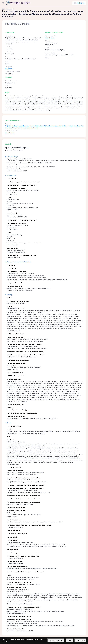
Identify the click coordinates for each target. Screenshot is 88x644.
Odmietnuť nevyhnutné (56, 640)
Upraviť (69, 640)
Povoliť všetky (80, 640)
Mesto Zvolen (50, 38)
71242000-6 (9, 69)
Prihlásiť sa (80, 3)
